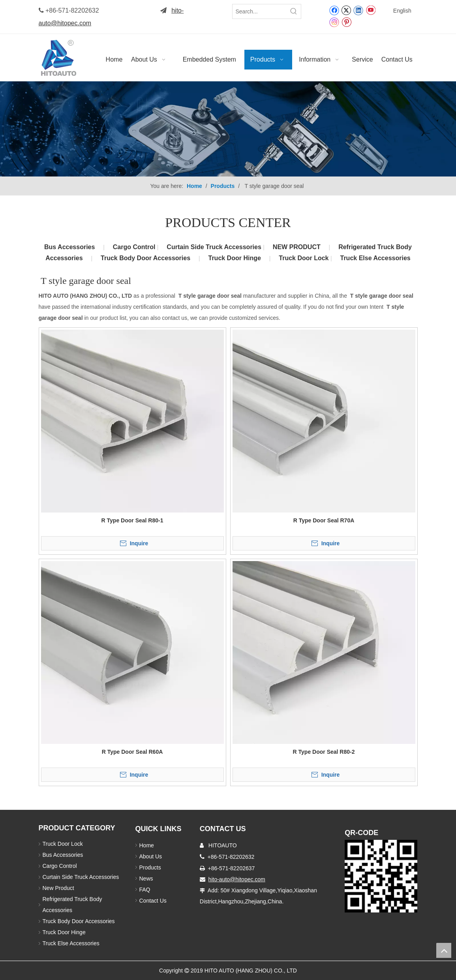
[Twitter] (346, 10)
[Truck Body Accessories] (228, 129)
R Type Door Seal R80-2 (324, 752)
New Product (59, 888)
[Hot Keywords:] (294, 11)
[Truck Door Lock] (381, 876)
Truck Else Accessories (375, 258)
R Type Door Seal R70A (324, 520)
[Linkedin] (358, 10)
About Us (151, 856)
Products (150, 867)
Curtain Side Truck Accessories (215, 247)
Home (147, 845)
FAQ (145, 890)
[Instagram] (334, 22)
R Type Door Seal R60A (132, 752)
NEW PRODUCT (297, 247)
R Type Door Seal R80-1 (132, 520)
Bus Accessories (69, 247)
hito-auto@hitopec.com (237, 879)
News (146, 879)
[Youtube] (371, 10)
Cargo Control (135, 247)
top (444, 950)
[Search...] (260, 11)
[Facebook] (334, 10)
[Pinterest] (346, 22)
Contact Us (153, 901)
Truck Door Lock (305, 258)
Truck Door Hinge (234, 258)
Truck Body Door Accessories (145, 258)
